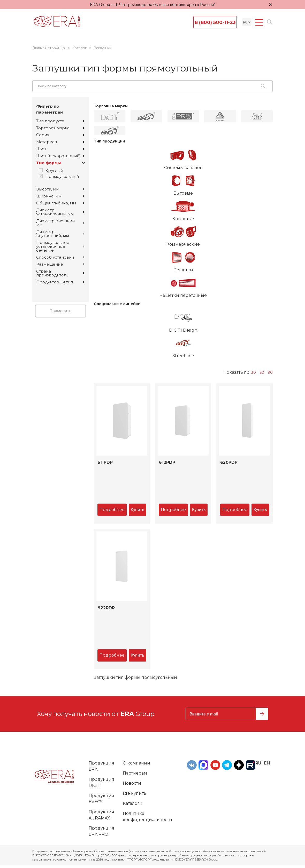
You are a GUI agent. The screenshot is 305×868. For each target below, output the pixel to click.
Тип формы (60, 163)
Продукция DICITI (101, 782)
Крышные (183, 209)
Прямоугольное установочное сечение (60, 246)
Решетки (183, 260)
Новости (132, 783)
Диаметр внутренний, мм (60, 234)
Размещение (60, 264)
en (267, 763)
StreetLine (183, 346)
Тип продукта (60, 121)
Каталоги (133, 803)
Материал (60, 142)
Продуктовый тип (60, 282)
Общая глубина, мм (60, 203)
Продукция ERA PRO (101, 831)
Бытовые (183, 183)
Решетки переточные (183, 285)
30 (254, 372)
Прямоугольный (62, 176)
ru (258, 763)
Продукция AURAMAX (101, 815)
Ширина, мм (60, 196)
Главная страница (49, 48)
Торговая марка (60, 128)
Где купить (135, 793)
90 (270, 372)
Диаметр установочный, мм (60, 212)
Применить (60, 311)
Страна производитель (60, 273)
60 (262, 372)
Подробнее (112, 510)
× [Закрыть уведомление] (270, 5)
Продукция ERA (101, 766)
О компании (136, 763)
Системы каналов (183, 158)
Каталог (79, 48)
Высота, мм (60, 189)
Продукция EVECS (101, 799)
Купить (138, 510)
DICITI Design (183, 320)
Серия (60, 135)
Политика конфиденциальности (147, 817)
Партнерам (135, 773)
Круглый (54, 170)
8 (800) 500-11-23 (215, 22)
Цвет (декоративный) (60, 156)
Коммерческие (183, 234)
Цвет (60, 149)
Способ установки (60, 257)
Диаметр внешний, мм (60, 223)
